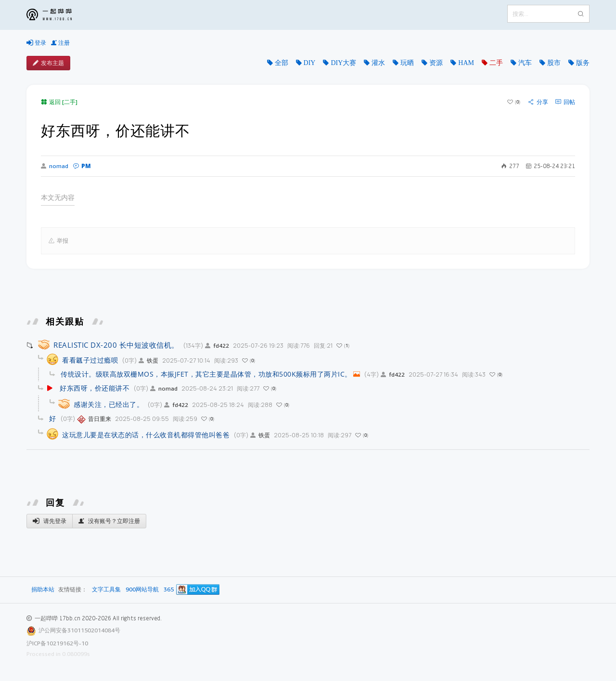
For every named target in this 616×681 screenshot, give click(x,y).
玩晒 (407, 63)
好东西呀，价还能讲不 (95, 388)
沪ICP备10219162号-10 (57, 643)
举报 (58, 241)
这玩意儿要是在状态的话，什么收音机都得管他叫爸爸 (146, 435)
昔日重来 (94, 419)
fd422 (217, 346)
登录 (36, 43)
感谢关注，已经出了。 (109, 404)
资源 (436, 63)
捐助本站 (43, 589)
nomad (55, 166)
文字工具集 (106, 590)
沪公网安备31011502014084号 (79, 630)
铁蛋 (148, 360)
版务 (583, 63)
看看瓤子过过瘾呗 (90, 360)
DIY (310, 63)
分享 (538, 102)
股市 (554, 63)
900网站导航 (142, 590)
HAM (466, 63)
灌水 (378, 63)
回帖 (565, 102)
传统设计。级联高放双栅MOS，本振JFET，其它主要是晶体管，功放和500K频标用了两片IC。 (206, 374)
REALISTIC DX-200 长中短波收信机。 (116, 345)
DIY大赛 (343, 63)
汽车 (525, 63)
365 (169, 590)
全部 (282, 63)
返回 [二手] (59, 102)
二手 (496, 63)
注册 (60, 43)
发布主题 (48, 63)
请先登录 (50, 521)
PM (82, 166)
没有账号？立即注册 (109, 521)
